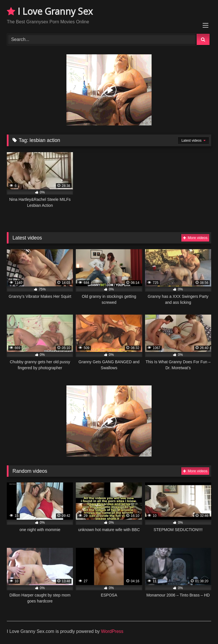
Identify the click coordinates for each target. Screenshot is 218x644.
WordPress (112, 631)
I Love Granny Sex (50, 11)
